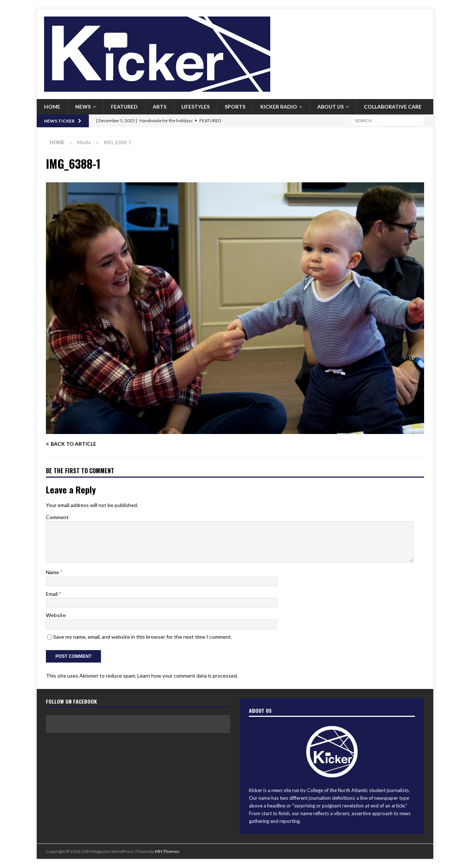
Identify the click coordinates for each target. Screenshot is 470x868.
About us (330, 107)
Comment (57, 517)
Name (53, 572)
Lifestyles (196, 107)
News (83, 107)
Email (52, 594)
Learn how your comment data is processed (187, 676)
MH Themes (167, 851)
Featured (124, 107)
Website (56, 615)
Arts (160, 107)
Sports (235, 107)
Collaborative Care (393, 107)
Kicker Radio (279, 107)
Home (52, 107)
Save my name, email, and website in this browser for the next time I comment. (143, 637)
